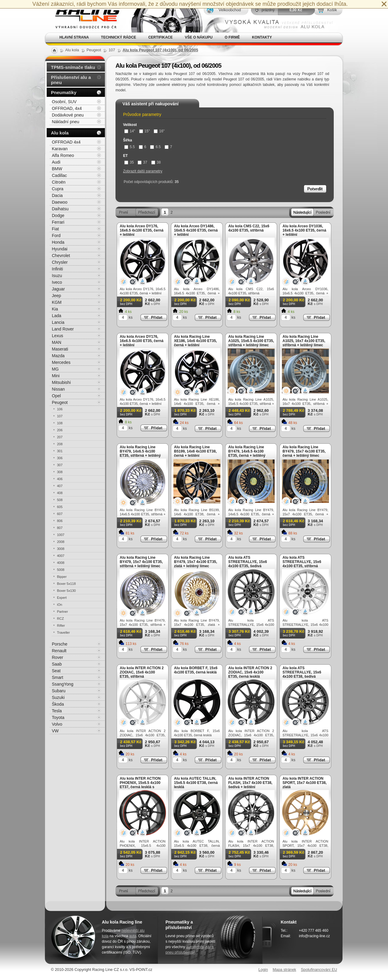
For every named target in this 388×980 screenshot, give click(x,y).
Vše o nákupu (199, 37)
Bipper (62, 577)
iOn (60, 605)
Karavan (60, 149)
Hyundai (60, 249)
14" (130, 131)
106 (60, 409)
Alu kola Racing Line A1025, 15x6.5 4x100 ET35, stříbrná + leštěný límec (251, 341)
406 (60, 479)
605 (60, 507)
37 (142, 162)
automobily (195, 947)
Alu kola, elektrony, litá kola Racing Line (84, 16)
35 (129, 162)
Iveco (57, 282)
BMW (57, 169)
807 (60, 528)
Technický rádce (119, 37)
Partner (62, 612)
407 (60, 486)
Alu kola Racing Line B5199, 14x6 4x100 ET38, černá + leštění (195, 451)
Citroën (59, 182)
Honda (58, 242)
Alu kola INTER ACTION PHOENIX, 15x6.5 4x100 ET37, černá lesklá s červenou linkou (140, 785)
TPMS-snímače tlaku (73, 67)
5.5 (130, 147)
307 (60, 465)
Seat (56, 671)
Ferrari (58, 222)
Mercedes (61, 362)
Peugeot (60, 402)
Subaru (59, 691)
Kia (55, 309)
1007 (61, 535)
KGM (57, 302)
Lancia (58, 322)
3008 (61, 549)
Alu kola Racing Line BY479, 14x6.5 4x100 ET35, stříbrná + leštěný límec (140, 453)
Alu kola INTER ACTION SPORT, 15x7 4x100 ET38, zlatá (304, 783)
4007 (61, 556)
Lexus (57, 336)
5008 (61, 570)
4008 (61, 563)
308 (60, 472)
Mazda (58, 356)
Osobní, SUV (64, 102)
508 (60, 500)
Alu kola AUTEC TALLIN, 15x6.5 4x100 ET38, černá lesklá (196, 783)
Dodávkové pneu (68, 115)
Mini (56, 376)
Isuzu (57, 276)
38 (156, 162)
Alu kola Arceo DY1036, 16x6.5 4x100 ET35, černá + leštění (304, 230)
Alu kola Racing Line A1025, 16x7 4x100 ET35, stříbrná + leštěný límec (304, 341)
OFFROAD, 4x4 (67, 108)
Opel (56, 396)
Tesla (57, 711)
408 (60, 493)
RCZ (60, 619)
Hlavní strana (74, 37)
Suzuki (58, 697)
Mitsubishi (61, 382)
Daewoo (60, 202)
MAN (57, 342)
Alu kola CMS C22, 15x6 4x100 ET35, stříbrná (249, 228)
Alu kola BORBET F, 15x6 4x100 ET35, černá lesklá (196, 670)
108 (60, 423)
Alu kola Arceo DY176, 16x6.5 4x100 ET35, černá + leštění (142, 230)
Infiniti (57, 269)
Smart (57, 677)
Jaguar (58, 289)
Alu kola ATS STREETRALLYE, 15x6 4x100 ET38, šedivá (302, 672)
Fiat (55, 229)
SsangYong (63, 684)
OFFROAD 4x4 (66, 142)
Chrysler (60, 262)
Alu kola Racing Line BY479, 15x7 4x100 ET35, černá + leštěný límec (304, 451)
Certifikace (161, 37)
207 (60, 437)
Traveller (63, 632)
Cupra (58, 189)
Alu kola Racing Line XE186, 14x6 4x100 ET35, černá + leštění (195, 341)
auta (133, 936)
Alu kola (60, 133)
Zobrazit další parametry (143, 171)
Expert (62, 598)
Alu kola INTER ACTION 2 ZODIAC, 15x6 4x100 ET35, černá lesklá (250, 672)
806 (60, 521)
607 (60, 514)
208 (60, 444)
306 (60, 458)
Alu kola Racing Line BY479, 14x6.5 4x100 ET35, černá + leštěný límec (247, 453)
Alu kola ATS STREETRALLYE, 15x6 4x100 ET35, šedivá (248, 562)
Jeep (56, 296)
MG (55, 369)
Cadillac (59, 175)
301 (60, 451)
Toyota (58, 717)
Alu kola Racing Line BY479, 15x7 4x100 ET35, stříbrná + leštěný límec (141, 562)
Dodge (58, 215)
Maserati (60, 349)
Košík (332, 10)
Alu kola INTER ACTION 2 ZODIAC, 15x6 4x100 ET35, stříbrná (142, 672)
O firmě (232, 37)
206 (60, 430)
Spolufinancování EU (319, 970)
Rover (57, 657)
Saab (57, 664)
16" (159, 131)
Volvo (57, 724)
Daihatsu (60, 209)
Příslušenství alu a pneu (71, 80)
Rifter (61, 626)
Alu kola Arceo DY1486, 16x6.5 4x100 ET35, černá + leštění (196, 230)
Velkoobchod (230, 10)
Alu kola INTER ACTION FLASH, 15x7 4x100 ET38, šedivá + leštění (250, 783)
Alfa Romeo (63, 155)
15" (145, 131)
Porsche (60, 644)
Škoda (58, 704)
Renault (59, 651)
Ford (56, 236)
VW (55, 731)
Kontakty (262, 37)
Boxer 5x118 (66, 584)
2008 (61, 542)
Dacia (57, 195)
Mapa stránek (284, 970)
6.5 (155, 147)
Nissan (58, 389)
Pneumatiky (64, 92)
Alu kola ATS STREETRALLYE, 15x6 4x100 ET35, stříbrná (302, 562)
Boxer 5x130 (66, 591)
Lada (57, 316)
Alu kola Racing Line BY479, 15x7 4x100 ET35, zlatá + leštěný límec (196, 562)
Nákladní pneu (65, 122)
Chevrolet (61, 256)
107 (60, 416)
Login (263, 970)
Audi (56, 162)
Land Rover (63, 329)
